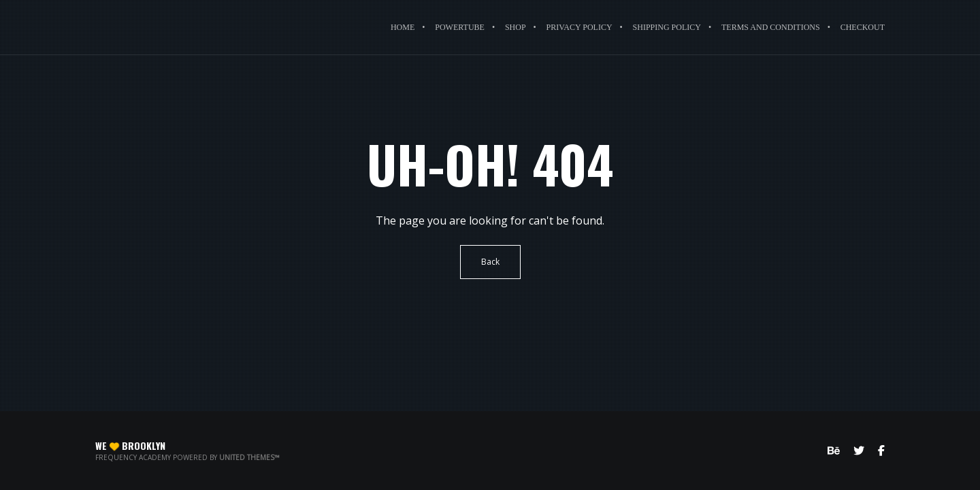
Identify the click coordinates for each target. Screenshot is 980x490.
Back (490, 262)
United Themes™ (249, 457)
